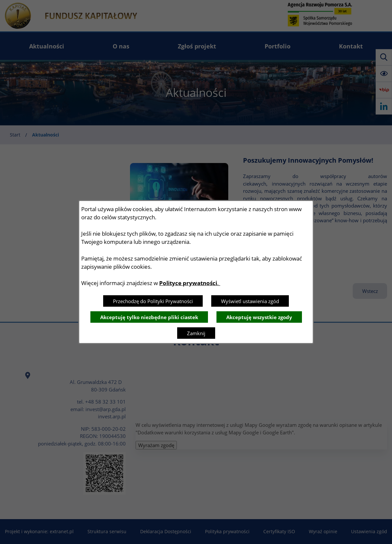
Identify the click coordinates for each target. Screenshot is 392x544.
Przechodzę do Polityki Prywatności (153, 301)
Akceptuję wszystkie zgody (259, 317)
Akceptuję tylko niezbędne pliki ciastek (149, 317)
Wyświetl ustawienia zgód (250, 301)
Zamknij (196, 333)
